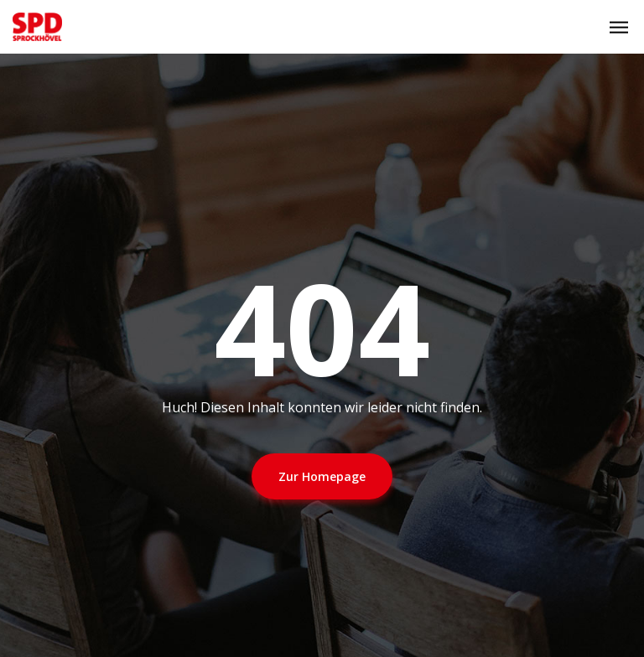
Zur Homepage (322, 476)
